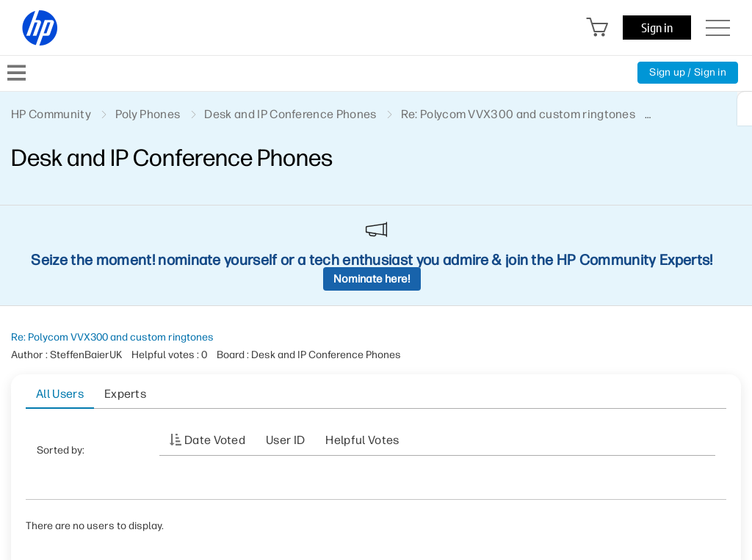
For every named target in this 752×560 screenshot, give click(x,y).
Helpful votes (362, 440)
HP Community (51, 114)
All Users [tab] (60, 394)
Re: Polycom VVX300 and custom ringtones (112, 337)
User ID (285, 440)
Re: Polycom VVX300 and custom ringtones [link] (518, 114)
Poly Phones (148, 114)
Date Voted (215, 440)
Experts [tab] (125, 394)
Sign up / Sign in (688, 72)
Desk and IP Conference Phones (290, 114)
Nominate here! (372, 279)
